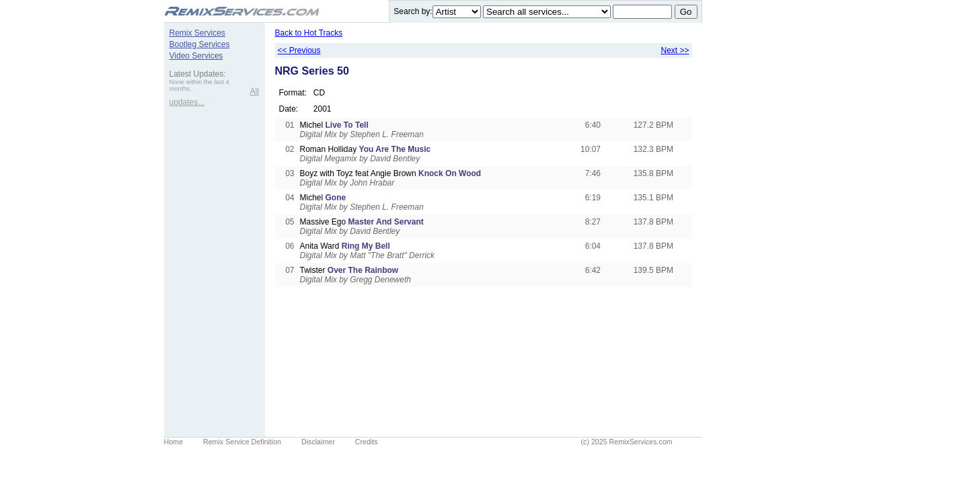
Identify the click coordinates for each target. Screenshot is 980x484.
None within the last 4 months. (199, 85)
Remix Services (197, 33)
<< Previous (299, 50)
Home (174, 442)
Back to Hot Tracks (309, 33)
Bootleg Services (200, 44)
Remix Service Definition (242, 442)
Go (686, 12)
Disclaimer (318, 442)
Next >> (675, 50)
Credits (367, 442)
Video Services (196, 56)
